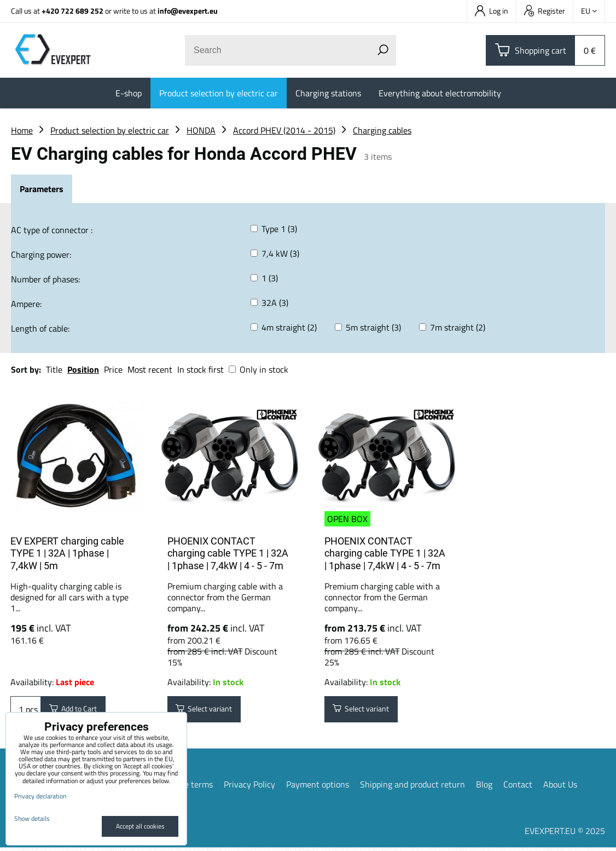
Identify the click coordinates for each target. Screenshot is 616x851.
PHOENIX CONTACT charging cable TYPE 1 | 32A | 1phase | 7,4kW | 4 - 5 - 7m (228, 553)
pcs (26, 711)
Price (113, 369)
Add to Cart (79, 711)
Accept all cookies (140, 826)
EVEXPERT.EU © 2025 (565, 834)
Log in (492, 11)
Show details (32, 818)
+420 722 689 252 (72, 11)
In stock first (201, 369)
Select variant (210, 711)
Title (54, 369)
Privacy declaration (40, 796)
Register (545, 11)
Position (83, 369)
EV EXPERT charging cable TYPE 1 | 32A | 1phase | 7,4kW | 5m (67, 553)
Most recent (150, 369)
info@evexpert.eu (188, 11)
